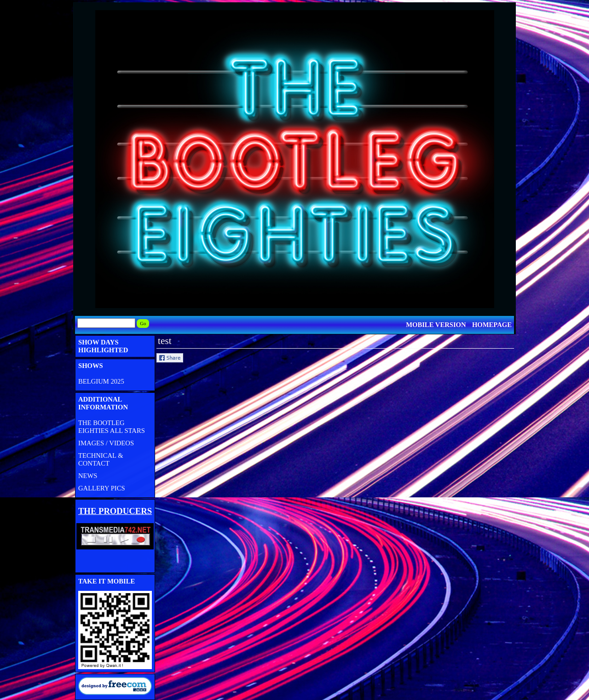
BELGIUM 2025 (101, 381)
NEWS (88, 476)
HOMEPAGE (492, 325)
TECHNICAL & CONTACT (101, 459)
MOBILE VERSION (436, 325)
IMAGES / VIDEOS (106, 443)
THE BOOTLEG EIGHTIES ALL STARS (112, 427)
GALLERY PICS (102, 488)
